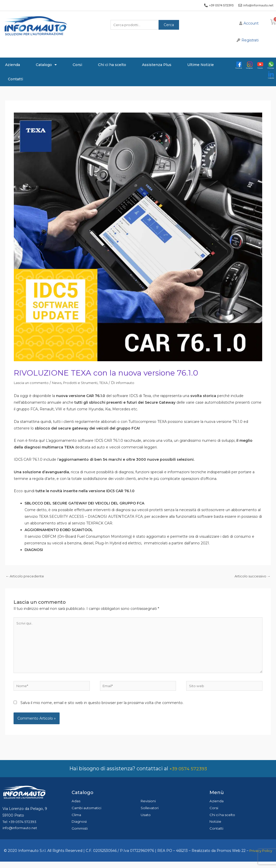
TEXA (111, 383)
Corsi (77, 65)
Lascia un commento (33, 383)
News (60, 383)
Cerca (169, 25)
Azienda (13, 65)
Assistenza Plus (157, 65)
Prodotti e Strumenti (86, 383)
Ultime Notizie (201, 65)
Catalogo (46, 65)
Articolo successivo (251, 576)
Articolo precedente (26, 576)
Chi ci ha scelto (112, 65)
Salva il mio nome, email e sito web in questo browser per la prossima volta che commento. (102, 708)
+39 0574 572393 (188, 773)
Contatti (15, 79)
